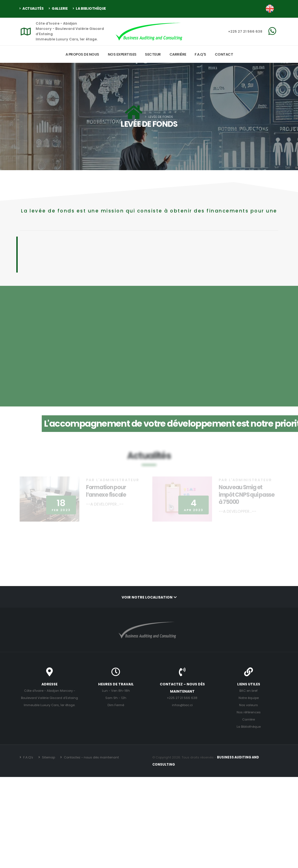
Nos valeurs (249, 705)
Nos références (249, 712)
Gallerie (58, 8)
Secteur (153, 54)
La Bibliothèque (89, 8)
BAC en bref (249, 691)
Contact (224, 54)
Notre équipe (249, 698)
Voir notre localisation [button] (149, 597)
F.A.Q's (200, 54)
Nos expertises (122, 54)
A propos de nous (82, 54)
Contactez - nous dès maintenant (91, 757)
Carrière (178, 54)
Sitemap (48, 757)
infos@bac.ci (182, 705)
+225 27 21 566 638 (245, 31)
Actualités (32, 8)
